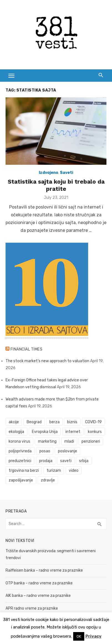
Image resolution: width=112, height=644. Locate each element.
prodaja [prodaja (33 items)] (46, 461)
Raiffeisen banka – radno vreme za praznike (44, 570)
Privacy (93, 636)
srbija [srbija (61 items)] (84, 461)
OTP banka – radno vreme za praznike (39, 583)
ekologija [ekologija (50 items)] (16, 432)
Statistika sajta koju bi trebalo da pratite (56, 185)
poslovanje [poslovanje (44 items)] (68, 451)
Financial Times (27, 349)
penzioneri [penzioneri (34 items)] (91, 441)
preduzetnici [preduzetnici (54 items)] (20, 461)
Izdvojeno (49, 173)
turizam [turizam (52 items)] (54, 471)
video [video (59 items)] (74, 471)
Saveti (67, 173)
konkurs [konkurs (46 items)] (95, 432)
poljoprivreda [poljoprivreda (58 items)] (20, 451)
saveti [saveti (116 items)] (66, 461)
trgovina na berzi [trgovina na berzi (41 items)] (24, 471)
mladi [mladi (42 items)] (69, 441)
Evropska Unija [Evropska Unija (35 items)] (45, 432)
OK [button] (79, 636)
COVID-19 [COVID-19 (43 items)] (93, 422)
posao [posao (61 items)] (45, 451)
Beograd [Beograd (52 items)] (34, 422)
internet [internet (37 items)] (73, 432)
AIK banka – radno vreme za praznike (38, 596)
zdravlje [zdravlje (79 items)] (48, 480)
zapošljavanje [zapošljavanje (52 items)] (21, 480)
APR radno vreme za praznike (32, 608)
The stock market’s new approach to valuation (47, 361)
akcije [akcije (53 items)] (14, 422)
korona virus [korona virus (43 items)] (19, 441)
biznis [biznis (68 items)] (72, 422)
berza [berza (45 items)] (54, 422)
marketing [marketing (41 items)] (47, 441)
